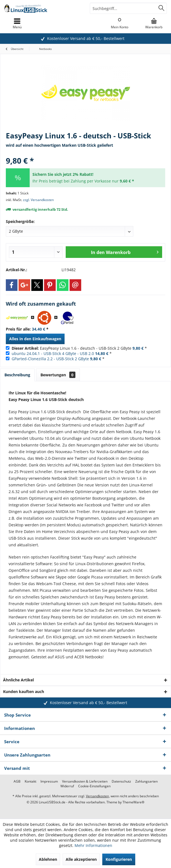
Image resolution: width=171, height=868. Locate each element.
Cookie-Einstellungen (94, 786)
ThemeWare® (133, 802)
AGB (17, 781)
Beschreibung (17, 375)
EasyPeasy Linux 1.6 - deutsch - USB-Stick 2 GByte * (79, 348)
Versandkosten (97, 796)
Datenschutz (121, 781)
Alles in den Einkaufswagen (35, 339)
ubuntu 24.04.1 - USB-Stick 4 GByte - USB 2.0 (53, 353)
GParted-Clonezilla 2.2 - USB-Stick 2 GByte (50, 359)
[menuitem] (154, 24)
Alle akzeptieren (81, 859)
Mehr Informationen (93, 845)
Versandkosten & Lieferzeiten (85, 781)
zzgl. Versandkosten (38, 200)
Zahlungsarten (146, 781)
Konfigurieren (119, 859)
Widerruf (67, 786)
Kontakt (30, 781)
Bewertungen (58, 375)
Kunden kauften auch (24, 691)
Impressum (49, 781)
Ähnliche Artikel (18, 680)
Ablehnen (48, 859)
